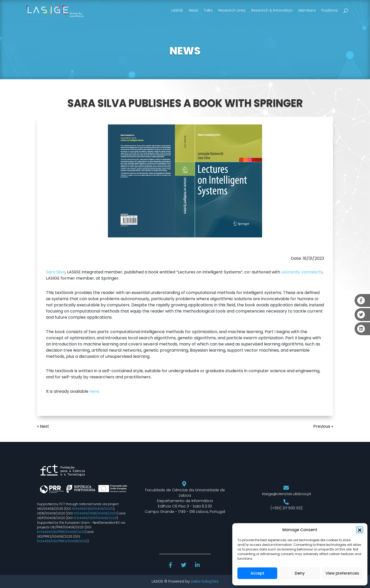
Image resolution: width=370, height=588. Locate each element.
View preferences (342, 573)
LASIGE (177, 10)
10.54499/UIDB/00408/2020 (96, 513)
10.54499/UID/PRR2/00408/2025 (62, 541)
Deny (300, 573)
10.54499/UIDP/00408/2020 (95, 518)
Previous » (323, 426)
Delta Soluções (205, 581)
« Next (43, 426)
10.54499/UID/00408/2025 (92, 509)
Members (307, 10)
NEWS (185, 51)
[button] (360, 530)
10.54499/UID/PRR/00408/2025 (61, 532)
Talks (208, 10)
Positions (330, 10)
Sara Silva (56, 272)
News (193, 10)
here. (95, 391)
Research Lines (232, 10)
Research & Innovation (272, 10)
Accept (257, 573)
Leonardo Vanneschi (302, 272)
